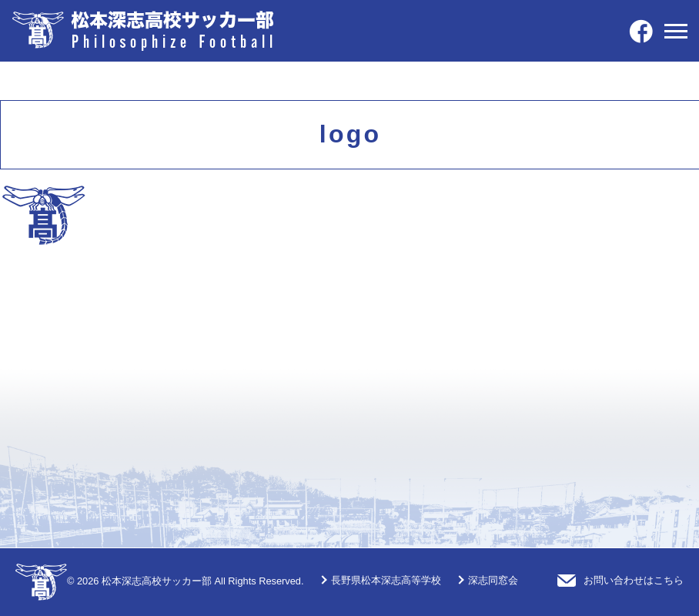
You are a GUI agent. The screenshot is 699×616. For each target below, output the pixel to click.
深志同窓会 (493, 580)
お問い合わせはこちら (634, 580)
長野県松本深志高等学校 (386, 580)
